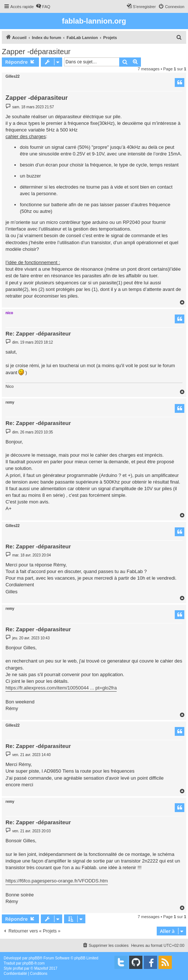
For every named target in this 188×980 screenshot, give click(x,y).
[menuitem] (43, 7)
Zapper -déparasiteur (36, 52)
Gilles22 (13, 76)
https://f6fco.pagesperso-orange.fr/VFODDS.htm (57, 881)
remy (10, 402)
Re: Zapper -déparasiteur (38, 333)
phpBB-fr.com (34, 963)
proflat (18, 968)
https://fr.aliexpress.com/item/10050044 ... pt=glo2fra (61, 688)
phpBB (34, 958)
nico (9, 313)
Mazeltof (41, 968)
